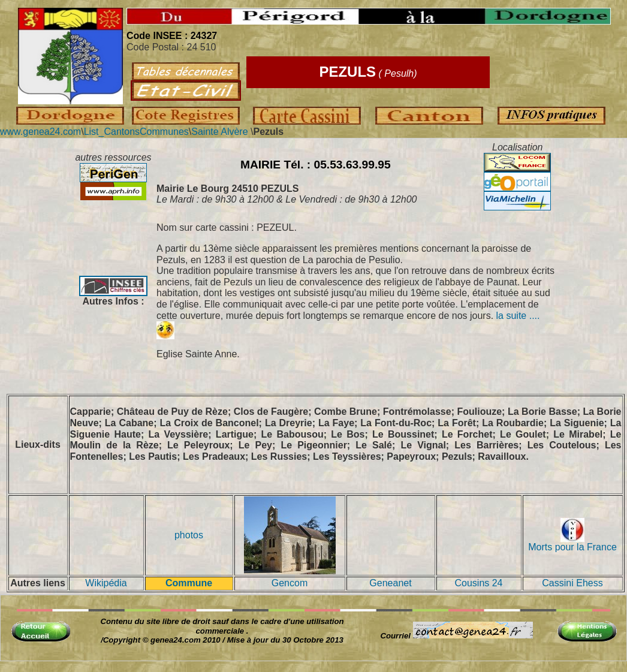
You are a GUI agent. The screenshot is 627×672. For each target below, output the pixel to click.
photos (189, 535)
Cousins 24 (478, 583)
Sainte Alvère (221, 132)
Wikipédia (106, 583)
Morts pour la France (572, 543)
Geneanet (390, 583)
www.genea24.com (40, 132)
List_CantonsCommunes (136, 132)
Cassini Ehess (572, 583)
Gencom (290, 583)
